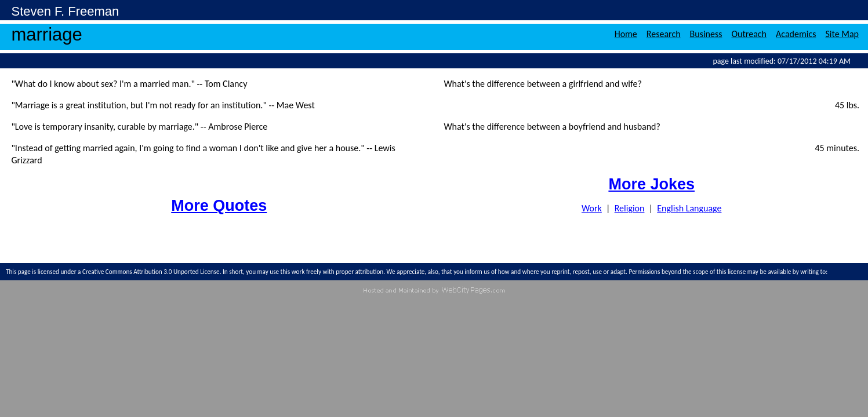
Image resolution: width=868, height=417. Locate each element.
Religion (630, 208)
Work (592, 208)
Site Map (842, 34)
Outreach (749, 34)
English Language (689, 208)
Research (664, 34)
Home (626, 34)
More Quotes (219, 206)
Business (706, 34)
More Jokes (651, 184)
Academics (796, 34)
